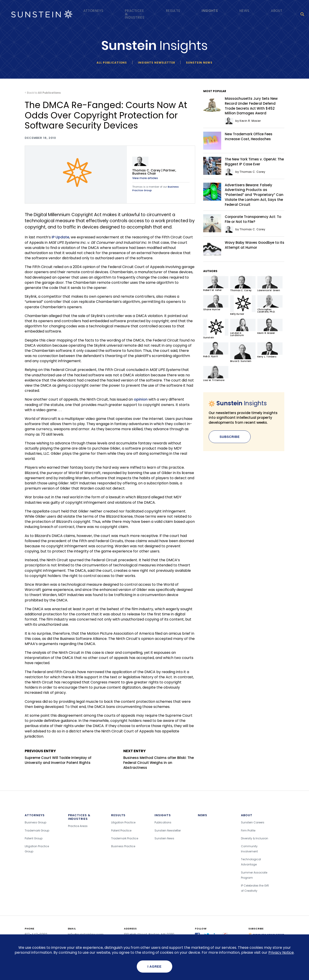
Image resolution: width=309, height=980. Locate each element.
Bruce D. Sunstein (243, 352)
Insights (210, 11)
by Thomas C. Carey (245, 172)
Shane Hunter (216, 303)
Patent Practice (121, 830)
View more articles (145, 178)
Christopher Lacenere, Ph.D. (270, 304)
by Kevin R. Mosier (243, 121)
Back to (44, 93)
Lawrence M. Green (270, 284)
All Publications (112, 63)
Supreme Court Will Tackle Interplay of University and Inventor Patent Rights (61, 757)
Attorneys (93, 11)
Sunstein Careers (253, 822)
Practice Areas (78, 826)
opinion (141, 399)
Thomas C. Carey (243, 284)
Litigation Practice (123, 822)
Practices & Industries (135, 14)
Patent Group (34, 838)
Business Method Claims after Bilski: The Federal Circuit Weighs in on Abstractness (159, 759)
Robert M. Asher (216, 284)
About (277, 11)
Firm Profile (248, 830)
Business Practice (123, 846)
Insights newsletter (156, 63)
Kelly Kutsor (243, 305)
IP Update (60, 237)
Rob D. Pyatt (216, 350)
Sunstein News (199, 63)
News (244, 11)
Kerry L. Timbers (270, 350)
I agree (155, 967)
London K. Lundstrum (243, 328)
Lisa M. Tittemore (216, 374)
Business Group (35, 822)
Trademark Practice (125, 838)
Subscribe (230, 437)
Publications (163, 822)
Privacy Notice (281, 952)
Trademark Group (37, 830)
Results (173, 11)
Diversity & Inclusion (255, 838)
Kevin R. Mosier (270, 327)
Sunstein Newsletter (168, 830)
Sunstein (216, 329)
